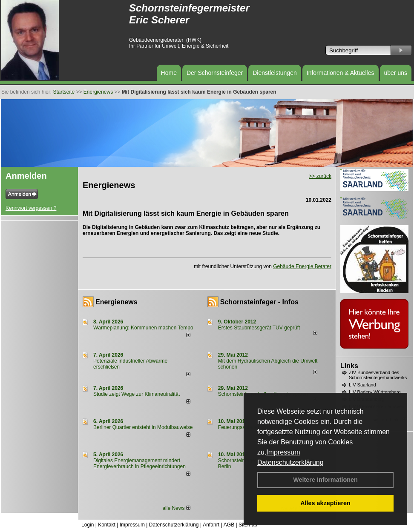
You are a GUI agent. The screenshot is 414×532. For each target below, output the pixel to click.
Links (349, 366)
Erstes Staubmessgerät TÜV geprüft (259, 328)
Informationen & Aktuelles (341, 73)
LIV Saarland (362, 385)
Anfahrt (211, 525)
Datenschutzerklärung (290, 462)
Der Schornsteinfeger (215, 73)
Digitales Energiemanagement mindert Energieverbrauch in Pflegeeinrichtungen (139, 463)
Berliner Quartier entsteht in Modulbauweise (143, 427)
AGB (229, 525)
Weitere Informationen (325, 480)
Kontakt (107, 525)
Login (88, 525)
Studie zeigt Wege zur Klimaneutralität (137, 394)
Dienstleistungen (275, 73)
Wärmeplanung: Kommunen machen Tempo (143, 328)
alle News (176, 508)
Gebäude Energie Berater (302, 266)
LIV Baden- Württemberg (375, 392)
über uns (396, 73)
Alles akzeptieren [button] (325, 503)
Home (169, 73)
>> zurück (320, 176)
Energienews (116, 302)
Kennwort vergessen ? (31, 208)
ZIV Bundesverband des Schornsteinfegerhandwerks (378, 375)
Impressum (283, 452)
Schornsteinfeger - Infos (259, 302)
